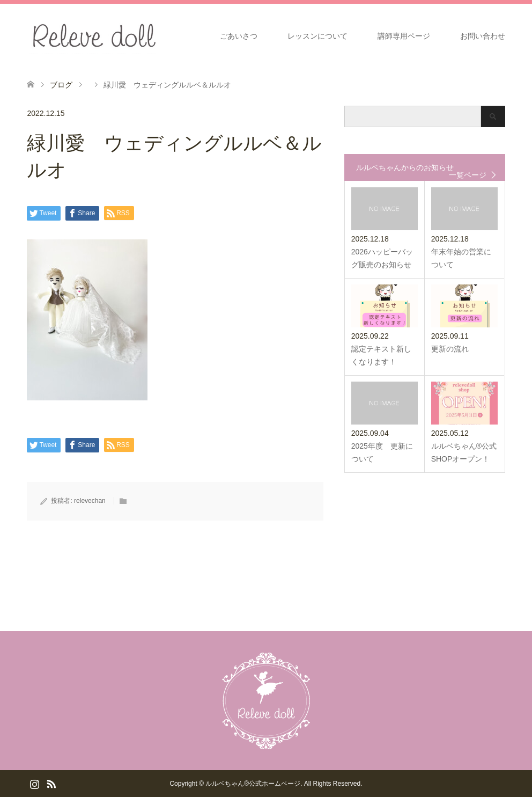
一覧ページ (468, 175)
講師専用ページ (404, 36)
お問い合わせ (483, 36)
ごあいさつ (239, 36)
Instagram (34, 783)
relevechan (90, 501)
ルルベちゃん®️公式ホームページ (253, 784)
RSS (51, 783)
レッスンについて (317, 36)
